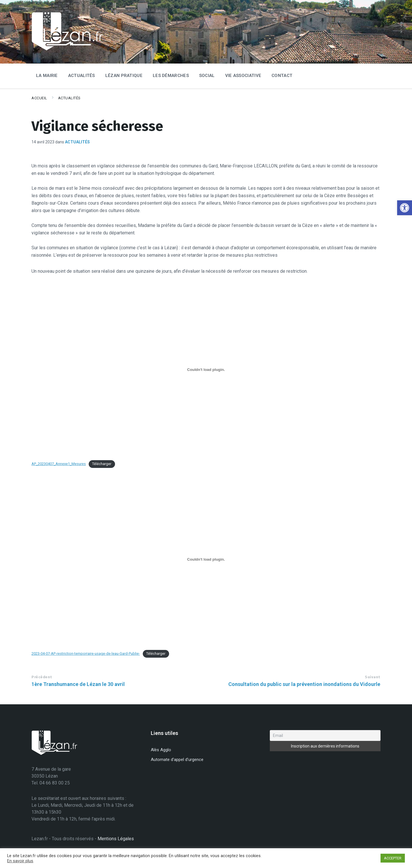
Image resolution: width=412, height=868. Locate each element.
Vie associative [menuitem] (243, 76)
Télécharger (102, 464)
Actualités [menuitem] (82, 76)
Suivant (373, 677)
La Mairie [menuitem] (47, 76)
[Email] (325, 735)
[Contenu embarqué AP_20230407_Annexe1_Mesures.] (206, 369)
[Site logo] (67, 49)
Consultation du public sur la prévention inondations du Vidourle (304, 684)
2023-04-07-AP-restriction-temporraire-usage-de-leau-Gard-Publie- (86, 654)
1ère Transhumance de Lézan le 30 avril (78, 684)
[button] (405, 208)
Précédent (42, 677)
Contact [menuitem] (282, 76)
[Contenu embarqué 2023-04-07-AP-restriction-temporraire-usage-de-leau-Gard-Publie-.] (206, 559)
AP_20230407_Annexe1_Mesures (59, 464)
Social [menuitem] (207, 76)
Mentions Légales (116, 839)
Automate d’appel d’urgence (177, 760)
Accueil (39, 98)
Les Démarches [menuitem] (171, 76)
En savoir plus (20, 861)
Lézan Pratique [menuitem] (124, 76)
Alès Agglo (161, 750)
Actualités (69, 98)
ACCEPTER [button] (393, 858)
